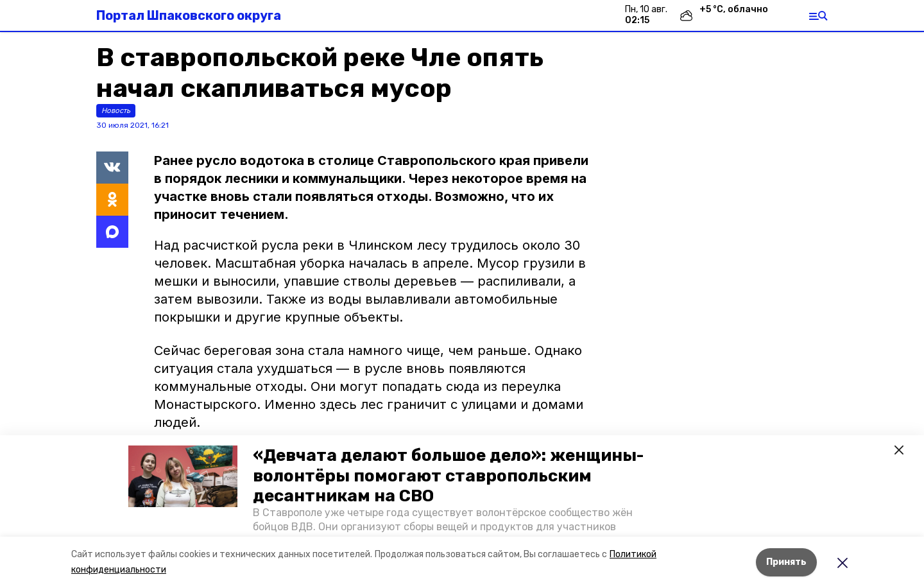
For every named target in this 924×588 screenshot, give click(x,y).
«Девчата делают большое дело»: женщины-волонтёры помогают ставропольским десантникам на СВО (448, 475)
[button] (183, 476)
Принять (786, 562)
